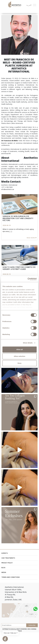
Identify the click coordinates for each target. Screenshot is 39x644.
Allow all (19, 349)
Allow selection (19, 356)
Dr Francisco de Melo (10, 141)
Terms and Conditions (11, 577)
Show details (28, 343)
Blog (3, 568)
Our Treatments (8, 558)
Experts (5, 553)
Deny (19, 363)
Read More (32, 238)
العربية (29, 5)
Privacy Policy (7, 563)
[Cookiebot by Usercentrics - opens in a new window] (28, 279)
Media (4, 572)
